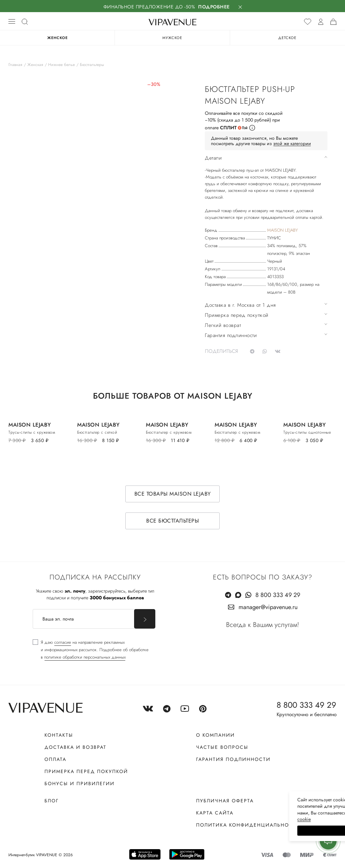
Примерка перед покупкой (86, 771)
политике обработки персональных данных (85, 657)
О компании (215, 735)
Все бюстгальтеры (172, 521)
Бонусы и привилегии (80, 783)
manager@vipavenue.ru (268, 607)
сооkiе (213, 819)
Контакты (59, 735)
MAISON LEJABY (283, 230)
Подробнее (214, 7)
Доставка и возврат (75, 747)
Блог (52, 801)
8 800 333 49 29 (278, 595)
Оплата (55, 759)
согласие (63, 642)
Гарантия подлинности (233, 759)
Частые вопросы (222, 747)
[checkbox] (91, 650)
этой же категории (292, 143)
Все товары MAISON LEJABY (173, 494)
